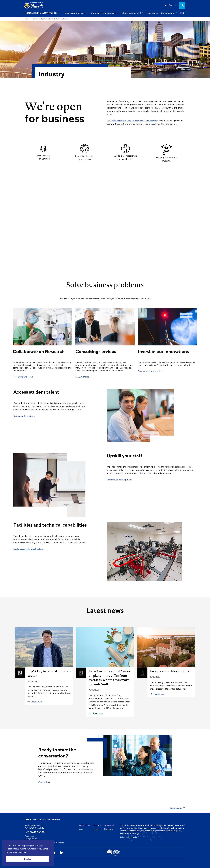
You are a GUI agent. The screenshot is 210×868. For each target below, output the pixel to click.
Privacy (96, 829)
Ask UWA (97, 825)
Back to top (176, 808)
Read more (37, 702)
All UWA (169, 5)
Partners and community (41, 19)
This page (28, 863)
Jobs (81, 829)
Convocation (167, 13)
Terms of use (109, 825)
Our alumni (153, 13)
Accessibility (85, 825)
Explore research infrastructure (28, 549)
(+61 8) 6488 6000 (35, 832)
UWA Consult (82, 377)
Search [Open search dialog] (182, 5)
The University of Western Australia (42, 819)
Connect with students (24, 416)
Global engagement (131, 13)
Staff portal (109, 829)
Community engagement (103, 13)
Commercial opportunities (150, 371)
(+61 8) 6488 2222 (32, 839)
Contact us (44, 782)
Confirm (28, 859)
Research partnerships (24, 377)
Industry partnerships (74, 13)
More (183, 13)
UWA (27, 19)
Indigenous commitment (130, 837)
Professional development (119, 480)
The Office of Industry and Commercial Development (132, 121)
